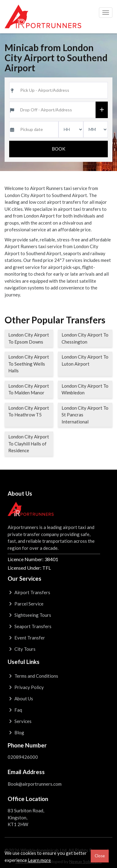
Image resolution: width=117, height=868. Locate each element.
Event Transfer (26, 638)
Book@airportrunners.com (35, 784)
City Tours (22, 649)
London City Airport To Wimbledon (85, 389)
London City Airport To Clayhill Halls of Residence (29, 443)
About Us (20, 698)
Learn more (39, 860)
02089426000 (23, 757)
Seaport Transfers (30, 626)
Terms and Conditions (33, 676)
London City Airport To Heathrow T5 (29, 411)
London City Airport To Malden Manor (29, 389)
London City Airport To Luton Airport (85, 360)
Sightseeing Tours (29, 615)
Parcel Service (26, 604)
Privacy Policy (26, 687)
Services (20, 721)
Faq (15, 710)
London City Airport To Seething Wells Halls (29, 364)
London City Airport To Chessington (85, 338)
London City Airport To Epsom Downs (29, 338)
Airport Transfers (29, 592)
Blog (16, 732)
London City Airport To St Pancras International (85, 415)
